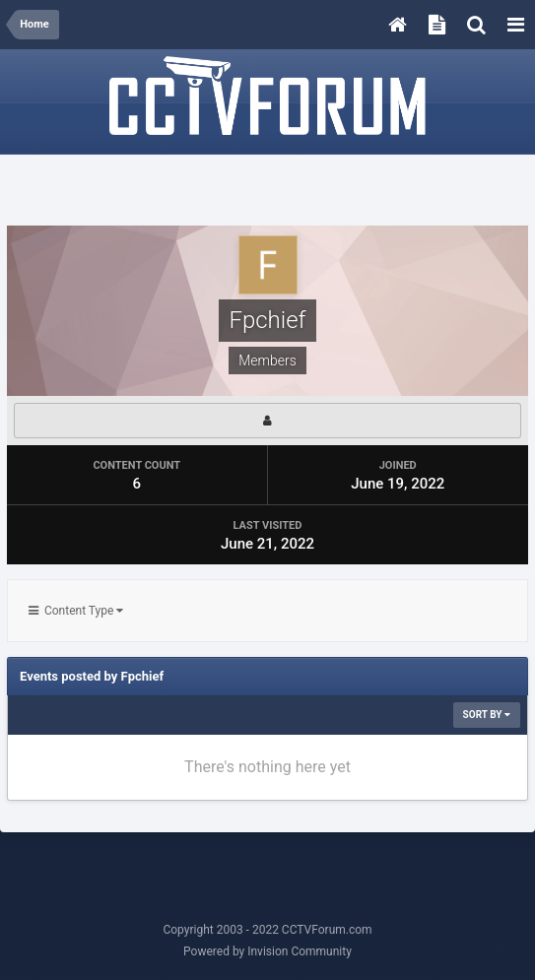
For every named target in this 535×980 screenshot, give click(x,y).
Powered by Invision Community (267, 951)
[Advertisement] (268, 191)
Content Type (76, 611)
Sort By (487, 715)
